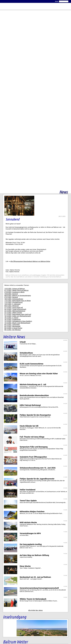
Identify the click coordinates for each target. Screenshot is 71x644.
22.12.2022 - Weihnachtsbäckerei (15, 311)
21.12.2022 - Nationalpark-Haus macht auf (18, 314)
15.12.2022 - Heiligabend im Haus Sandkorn (18, 321)
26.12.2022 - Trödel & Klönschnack (15, 309)
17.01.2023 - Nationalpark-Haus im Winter (18, 301)
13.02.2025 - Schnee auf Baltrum (15, 289)
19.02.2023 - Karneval (11, 294)
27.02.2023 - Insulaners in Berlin (14, 292)
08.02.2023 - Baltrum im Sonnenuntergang (18, 296)
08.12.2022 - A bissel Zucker (13, 328)
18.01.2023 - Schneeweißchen (14, 299)
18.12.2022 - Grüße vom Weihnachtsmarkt (18, 316)
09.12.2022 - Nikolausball (12, 326)
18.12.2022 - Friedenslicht (12, 319)
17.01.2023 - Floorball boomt (13, 302)
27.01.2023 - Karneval (11, 297)
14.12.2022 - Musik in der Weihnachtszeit (17, 323)
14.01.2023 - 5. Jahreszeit (12, 304)
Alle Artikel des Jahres (35, 610)
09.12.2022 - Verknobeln (12, 325)
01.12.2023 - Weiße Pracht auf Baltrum (16, 290)
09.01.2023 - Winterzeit (12, 306)
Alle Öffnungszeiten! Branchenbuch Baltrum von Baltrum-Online (30, 261)
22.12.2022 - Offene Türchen (13, 313)
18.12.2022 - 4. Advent (11, 318)
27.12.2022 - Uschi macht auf (14, 308)
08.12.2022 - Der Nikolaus (13, 330)
